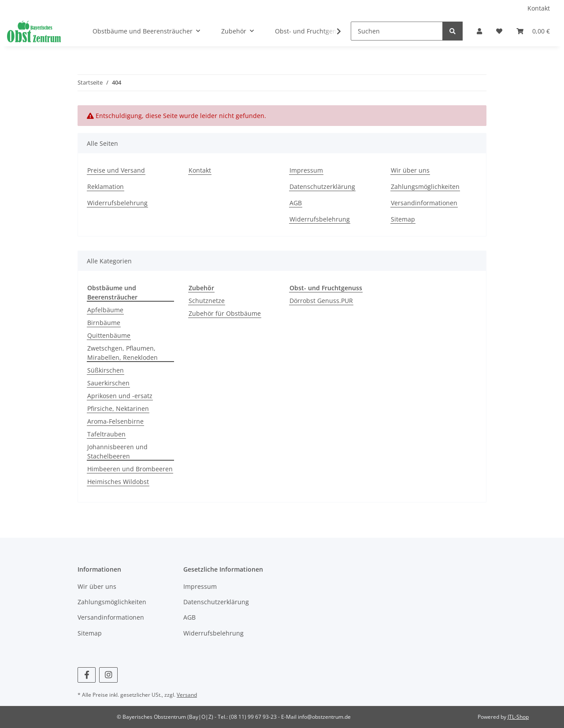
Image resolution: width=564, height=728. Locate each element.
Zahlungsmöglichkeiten (425, 187)
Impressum (306, 170)
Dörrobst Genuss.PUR (321, 301)
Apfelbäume (105, 310)
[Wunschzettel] (499, 31)
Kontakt (539, 8)
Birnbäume (104, 323)
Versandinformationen (424, 203)
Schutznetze (207, 301)
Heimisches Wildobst (118, 482)
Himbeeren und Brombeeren (130, 469)
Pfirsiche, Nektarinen (118, 408)
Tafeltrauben (106, 434)
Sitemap (403, 219)
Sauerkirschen (108, 383)
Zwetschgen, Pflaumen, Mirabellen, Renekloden (122, 353)
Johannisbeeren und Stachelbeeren (117, 451)
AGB (296, 203)
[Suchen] (397, 31)
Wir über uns (410, 170)
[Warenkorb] (533, 31)
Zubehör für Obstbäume (225, 313)
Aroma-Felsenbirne (115, 421)
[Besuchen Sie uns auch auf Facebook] (87, 675)
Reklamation (106, 187)
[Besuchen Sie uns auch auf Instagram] (108, 675)
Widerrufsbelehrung (117, 203)
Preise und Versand (116, 170)
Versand (187, 695)
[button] (479, 31)
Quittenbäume (109, 335)
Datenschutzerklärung (322, 187)
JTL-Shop (518, 717)
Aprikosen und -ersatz (120, 396)
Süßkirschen (106, 370)
